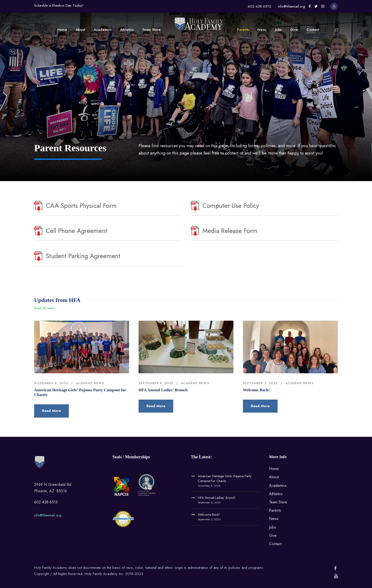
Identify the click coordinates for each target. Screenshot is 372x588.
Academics (103, 30)
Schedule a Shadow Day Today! (59, 5)
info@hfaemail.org (292, 6)
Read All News (44, 308)
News (262, 30)
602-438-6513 (259, 6)
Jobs (278, 30)
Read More (51, 411)
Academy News (90, 383)
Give (294, 30)
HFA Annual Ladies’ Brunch (163, 390)
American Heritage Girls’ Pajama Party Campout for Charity (225, 479)
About (80, 30)
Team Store (151, 30)
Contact (313, 30)
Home (62, 30)
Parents (243, 30)
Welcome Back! (256, 390)
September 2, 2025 (260, 383)
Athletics (127, 30)
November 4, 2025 (51, 383)
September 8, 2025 (156, 383)
